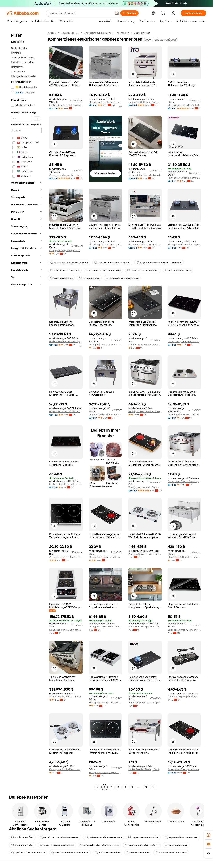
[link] (208, 835)
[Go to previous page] (98, 787)
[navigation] (26, 410)
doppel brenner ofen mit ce (143, 837)
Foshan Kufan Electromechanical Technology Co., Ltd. (66, 411)
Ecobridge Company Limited (183, 415)
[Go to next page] (153, 787)
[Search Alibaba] (81, 13)
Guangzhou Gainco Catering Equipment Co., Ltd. (185, 481)
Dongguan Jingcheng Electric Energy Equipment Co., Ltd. (66, 250)
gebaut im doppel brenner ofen (57, 845)
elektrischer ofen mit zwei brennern (99, 845)
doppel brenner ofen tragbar (143, 270)
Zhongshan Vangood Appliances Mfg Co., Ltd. (66, 175)
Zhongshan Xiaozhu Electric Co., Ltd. (106, 772)
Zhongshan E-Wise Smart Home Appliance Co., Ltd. (106, 557)
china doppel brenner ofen (65, 270)
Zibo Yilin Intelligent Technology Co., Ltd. (185, 557)
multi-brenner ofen (22, 845)
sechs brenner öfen (61, 278)
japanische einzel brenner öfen (28, 853)
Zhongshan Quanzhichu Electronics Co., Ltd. (106, 627)
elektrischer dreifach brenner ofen (70, 853)
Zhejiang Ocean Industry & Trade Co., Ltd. (145, 554)
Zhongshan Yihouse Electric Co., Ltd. (106, 702)
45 (146, 787)
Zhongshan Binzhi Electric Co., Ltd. (66, 557)
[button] (117, 13)
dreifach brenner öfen (108, 853)
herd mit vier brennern (178, 270)
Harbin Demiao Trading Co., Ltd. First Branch (145, 769)
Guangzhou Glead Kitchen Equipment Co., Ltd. (145, 411)
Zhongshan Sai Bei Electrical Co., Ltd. (185, 178)
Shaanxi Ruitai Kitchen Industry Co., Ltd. (145, 244)
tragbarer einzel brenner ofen (181, 837)
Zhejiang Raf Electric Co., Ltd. (184, 105)
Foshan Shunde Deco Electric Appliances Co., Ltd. (66, 484)
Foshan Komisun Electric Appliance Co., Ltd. (66, 341)
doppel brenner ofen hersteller (142, 845)
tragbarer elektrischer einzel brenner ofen (159, 263)
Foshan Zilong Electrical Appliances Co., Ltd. (145, 702)
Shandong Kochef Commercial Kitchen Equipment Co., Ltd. (106, 102)
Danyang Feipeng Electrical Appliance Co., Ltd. (185, 697)
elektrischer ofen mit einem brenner (59, 837)
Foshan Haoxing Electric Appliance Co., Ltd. (145, 345)
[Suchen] (129, 13)
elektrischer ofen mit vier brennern (69, 263)
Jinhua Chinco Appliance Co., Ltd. (145, 627)
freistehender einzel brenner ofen (104, 837)
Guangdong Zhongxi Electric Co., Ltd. (185, 341)
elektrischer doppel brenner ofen (112, 263)
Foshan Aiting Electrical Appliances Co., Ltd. (66, 105)
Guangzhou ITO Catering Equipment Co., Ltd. (145, 102)
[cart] (164, 14)
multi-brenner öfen (22, 837)
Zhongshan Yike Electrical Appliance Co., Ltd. (106, 345)
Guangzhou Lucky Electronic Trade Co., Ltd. (66, 769)
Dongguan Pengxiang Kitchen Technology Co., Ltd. (66, 630)
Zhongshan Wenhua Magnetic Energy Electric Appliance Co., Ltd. (185, 630)
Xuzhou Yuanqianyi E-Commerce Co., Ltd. (66, 697)
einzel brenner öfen (176, 845)
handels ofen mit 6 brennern (171, 853)
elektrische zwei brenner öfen (122, 278)
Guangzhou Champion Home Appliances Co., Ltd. (185, 769)
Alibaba (52, 33)
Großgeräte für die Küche (98, 33)
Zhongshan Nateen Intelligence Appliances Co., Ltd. (185, 244)
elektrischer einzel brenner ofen (103, 270)
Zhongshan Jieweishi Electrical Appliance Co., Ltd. (145, 487)
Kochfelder (123, 33)
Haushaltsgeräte (70, 33)
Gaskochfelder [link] (142, 33)
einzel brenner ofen (138, 853)
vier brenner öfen (89, 278)
